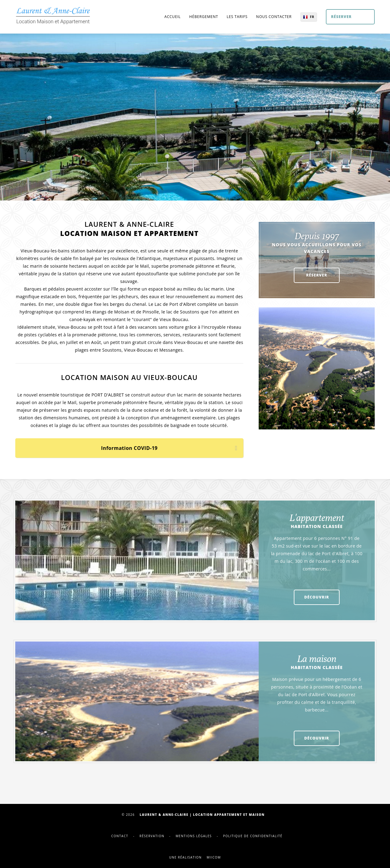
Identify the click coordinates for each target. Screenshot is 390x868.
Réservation (152, 836)
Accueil (172, 17)
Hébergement (204, 17)
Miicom (214, 857)
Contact (120, 836)
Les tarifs (237, 17)
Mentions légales (194, 836)
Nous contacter (274, 17)
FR (312, 17)
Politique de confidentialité (253, 836)
